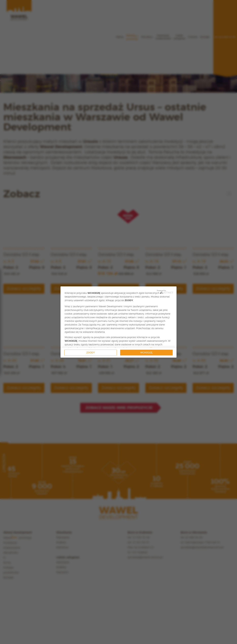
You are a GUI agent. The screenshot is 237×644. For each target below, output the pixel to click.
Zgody (91, 352)
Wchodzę (147, 352)
